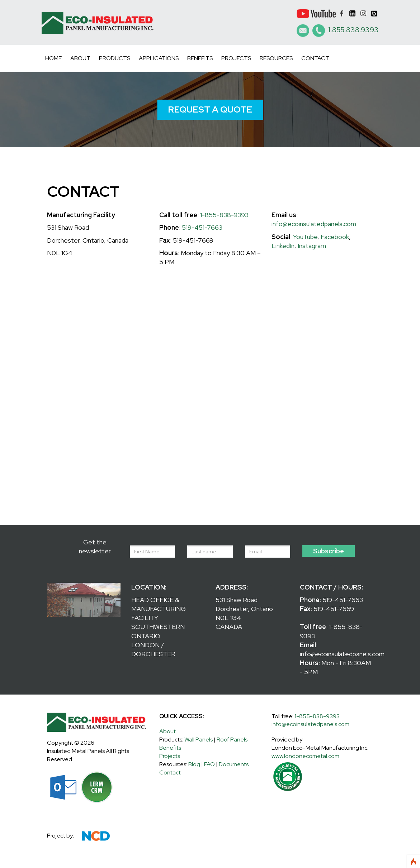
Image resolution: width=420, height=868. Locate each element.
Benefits (200, 58)
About (80, 58)
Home (53, 58)
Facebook (335, 237)
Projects (236, 58)
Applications (159, 58)
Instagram (312, 246)
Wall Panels (199, 740)
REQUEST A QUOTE (210, 109)
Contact (315, 58)
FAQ (209, 764)
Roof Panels (232, 740)
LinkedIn (283, 246)
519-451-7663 (202, 227)
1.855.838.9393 (353, 30)
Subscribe (329, 551)
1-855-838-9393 (224, 215)
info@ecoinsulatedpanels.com (314, 224)
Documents (234, 764)
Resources (276, 58)
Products (115, 58)
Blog (194, 764)
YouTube (305, 237)
